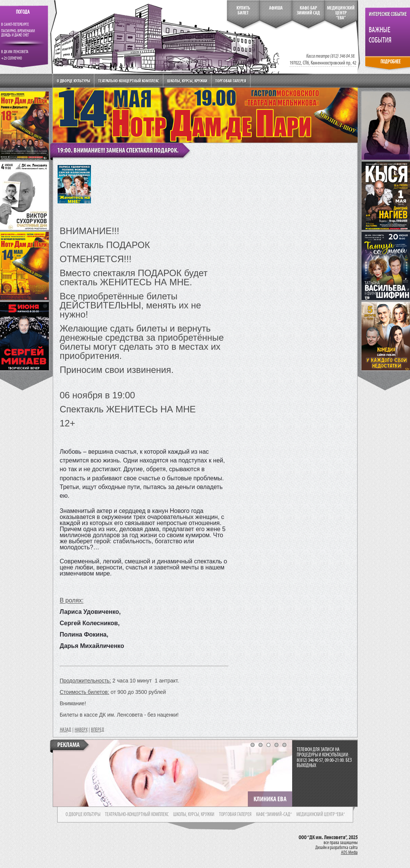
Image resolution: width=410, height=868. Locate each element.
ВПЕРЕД (98, 730)
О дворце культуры (74, 81)
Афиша (276, 8)
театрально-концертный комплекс (137, 815)
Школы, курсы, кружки (187, 81)
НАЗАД (66, 730)
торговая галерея (235, 815)
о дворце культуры (83, 815)
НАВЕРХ (81, 730)
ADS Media (349, 852)
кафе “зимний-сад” (274, 815)
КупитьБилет (243, 10)
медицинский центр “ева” (321, 815)
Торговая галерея (231, 81)
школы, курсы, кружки (194, 815)
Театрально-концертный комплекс (129, 81)
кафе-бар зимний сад (308, 10)
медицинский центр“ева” (341, 13)
